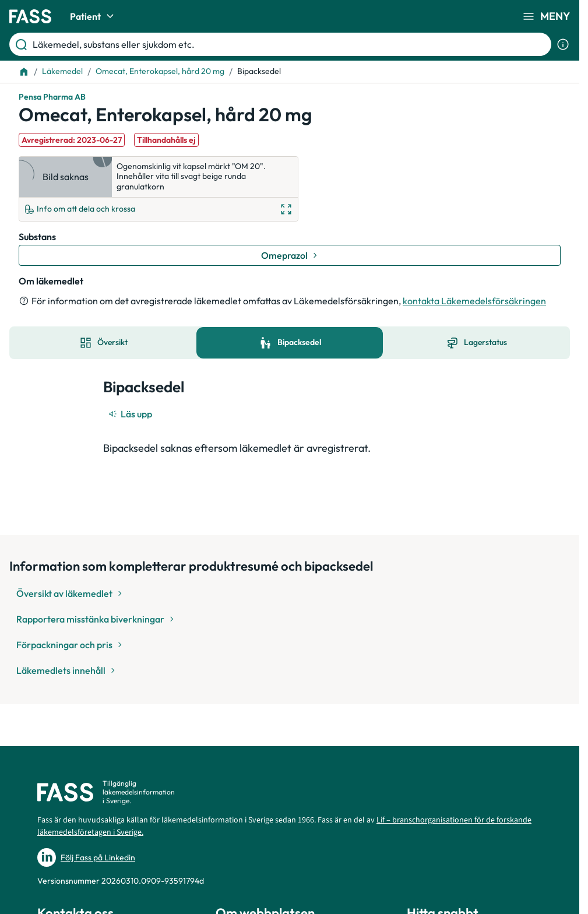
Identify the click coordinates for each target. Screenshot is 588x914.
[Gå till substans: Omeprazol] (290, 255)
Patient (94, 16)
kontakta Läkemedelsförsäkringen (474, 301)
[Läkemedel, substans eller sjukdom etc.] (290, 44)
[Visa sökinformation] (563, 44)
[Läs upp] (131, 414)
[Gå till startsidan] (30, 16)
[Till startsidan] (24, 72)
